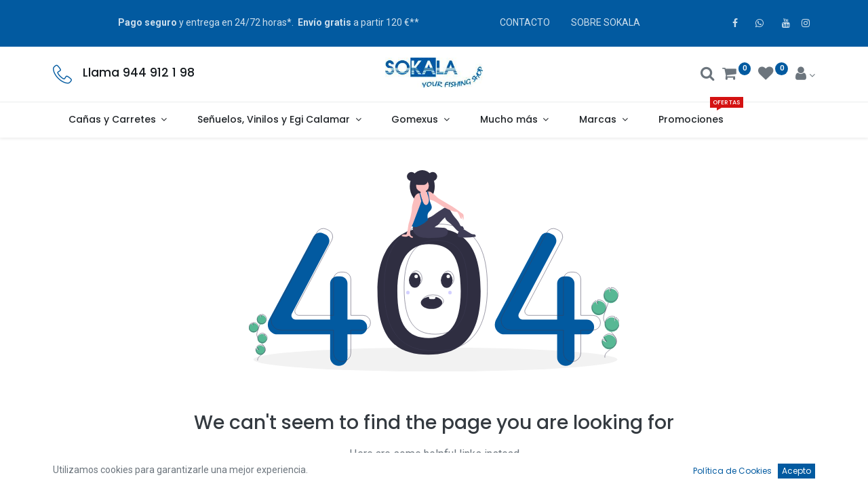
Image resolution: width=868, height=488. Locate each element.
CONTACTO (525, 22)
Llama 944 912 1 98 (139, 73)
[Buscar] (708, 75)
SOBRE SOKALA (606, 22)
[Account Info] (805, 75)
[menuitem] (691, 120)
